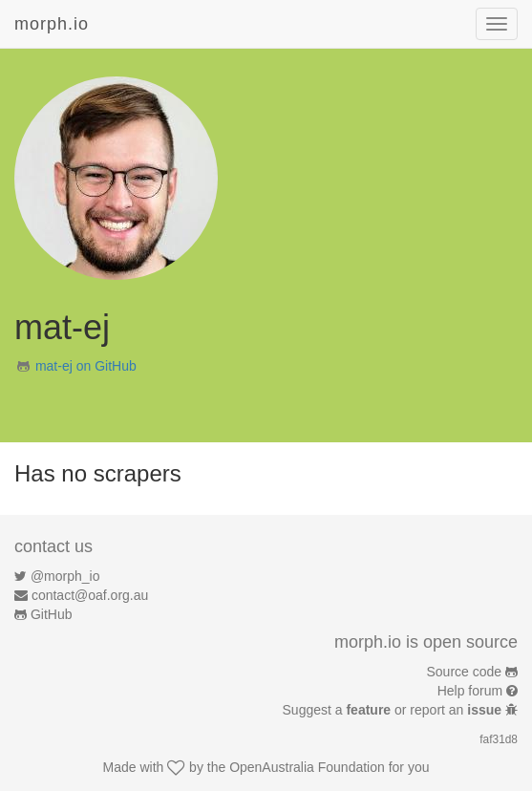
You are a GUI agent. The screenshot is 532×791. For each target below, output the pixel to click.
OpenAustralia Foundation (307, 767)
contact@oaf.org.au (90, 595)
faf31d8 (499, 739)
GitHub (52, 614)
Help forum (470, 691)
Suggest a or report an (394, 710)
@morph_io (65, 576)
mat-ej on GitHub (86, 366)
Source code (465, 672)
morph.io (52, 24)
